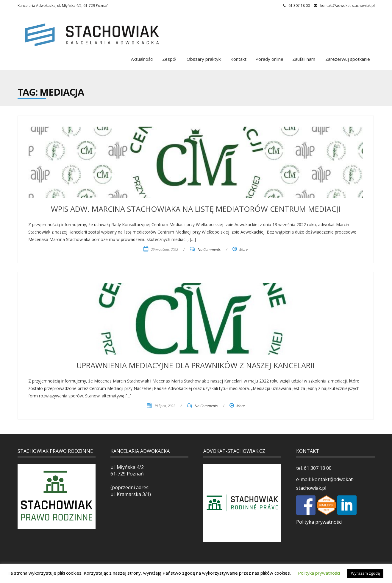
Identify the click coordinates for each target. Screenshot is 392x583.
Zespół (169, 59)
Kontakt (238, 59)
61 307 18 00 (317, 468)
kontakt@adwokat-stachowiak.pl (348, 6)
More (243, 249)
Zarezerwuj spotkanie (347, 59)
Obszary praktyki (203, 59)
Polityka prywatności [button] (319, 573)
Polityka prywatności (319, 522)
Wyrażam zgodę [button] (365, 573)
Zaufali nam (304, 59)
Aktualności (142, 59)
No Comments (209, 249)
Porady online (269, 59)
